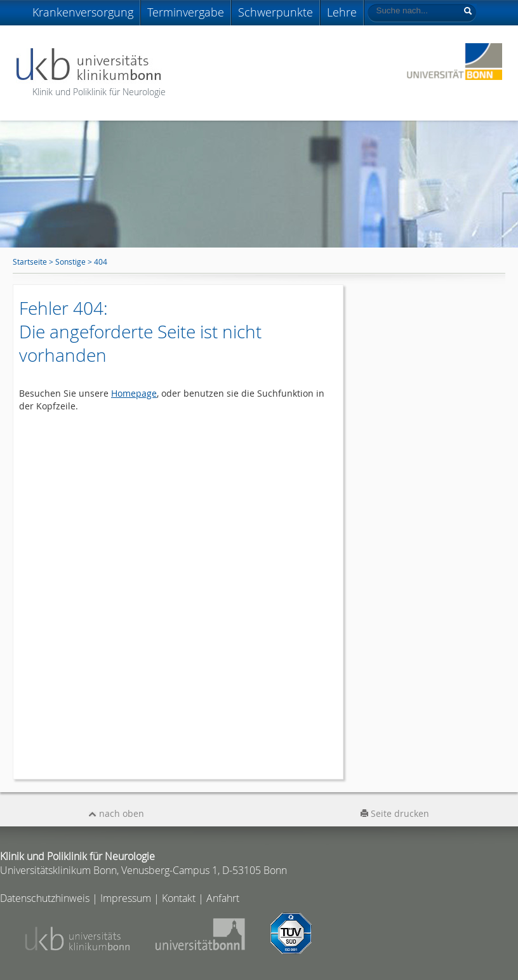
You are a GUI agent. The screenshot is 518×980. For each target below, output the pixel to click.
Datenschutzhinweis (45, 898)
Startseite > (34, 262)
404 (101, 262)
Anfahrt (223, 898)
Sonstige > (75, 262)
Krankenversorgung (83, 12)
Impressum (126, 898)
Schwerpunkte (276, 12)
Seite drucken (395, 813)
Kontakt (179, 898)
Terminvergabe (186, 12)
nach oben (116, 813)
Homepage (134, 393)
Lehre (342, 12)
